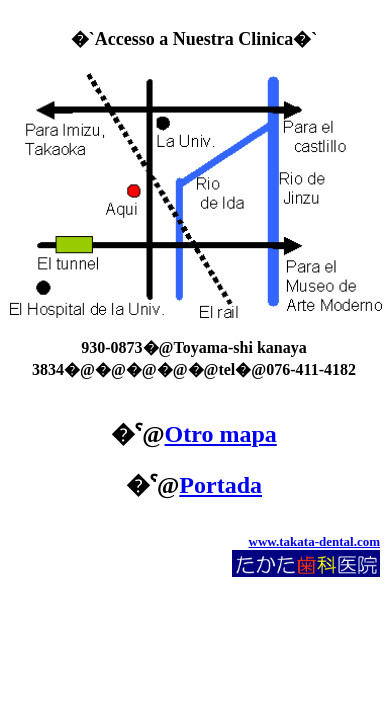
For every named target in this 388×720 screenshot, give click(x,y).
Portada (220, 485)
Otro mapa (221, 434)
